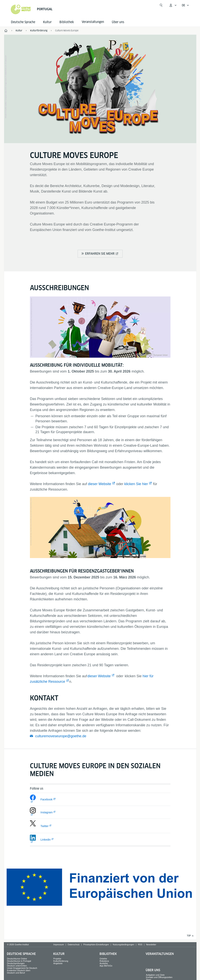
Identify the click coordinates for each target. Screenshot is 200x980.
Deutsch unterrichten (17, 966)
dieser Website (100, 484)
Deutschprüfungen (16, 963)
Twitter (44, 826)
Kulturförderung (61, 961)
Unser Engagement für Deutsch (22, 968)
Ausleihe (104, 963)
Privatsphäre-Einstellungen (96, 945)
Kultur (47, 22)
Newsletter (151, 945)
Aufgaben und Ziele (155, 975)
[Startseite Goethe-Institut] (21, 9)
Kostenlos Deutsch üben (19, 970)
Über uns (118, 22)
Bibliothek (67, 22)
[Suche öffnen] (161, 5)
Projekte (57, 959)
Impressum (59, 945)
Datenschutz (74, 945)
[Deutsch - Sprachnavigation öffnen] (185, 5)
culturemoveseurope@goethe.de (61, 736)
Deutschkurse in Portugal (19, 961)
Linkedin (46, 840)
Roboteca (104, 961)
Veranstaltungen (160, 954)
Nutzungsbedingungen (123, 945)
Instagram (47, 812)
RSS (140, 945)
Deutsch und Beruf (16, 973)
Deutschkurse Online (17, 959)
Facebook (46, 799)
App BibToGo (106, 966)
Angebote (58, 963)
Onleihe (103, 959)
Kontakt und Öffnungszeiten (159, 977)
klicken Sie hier (136, 484)
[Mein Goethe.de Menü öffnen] (173, 5)
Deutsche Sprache (23, 22)
